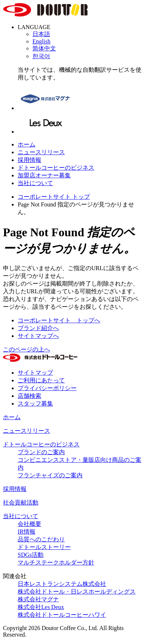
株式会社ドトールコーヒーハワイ (62, 615)
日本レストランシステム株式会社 (62, 584)
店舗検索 (29, 396)
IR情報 (27, 532)
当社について (35, 183)
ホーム (27, 144)
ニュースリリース (41, 152)
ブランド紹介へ (38, 328)
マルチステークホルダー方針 (56, 562)
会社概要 (29, 524)
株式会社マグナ (38, 599)
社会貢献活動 (21, 503)
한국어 (41, 56)
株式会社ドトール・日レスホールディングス (77, 592)
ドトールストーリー (44, 547)
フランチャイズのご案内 (50, 475)
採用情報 (29, 160)
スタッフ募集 (35, 404)
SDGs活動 (31, 555)
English (41, 41)
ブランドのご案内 (41, 452)
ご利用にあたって (41, 380)
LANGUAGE (34, 27)
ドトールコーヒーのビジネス (56, 168)
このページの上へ (27, 349)
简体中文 (44, 48)
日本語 (41, 34)
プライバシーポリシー (47, 388)
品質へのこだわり (41, 539)
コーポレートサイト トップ (54, 197)
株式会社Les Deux (41, 607)
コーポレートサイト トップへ (59, 320)
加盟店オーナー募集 (44, 175)
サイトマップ (35, 373)
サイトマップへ (38, 336)
